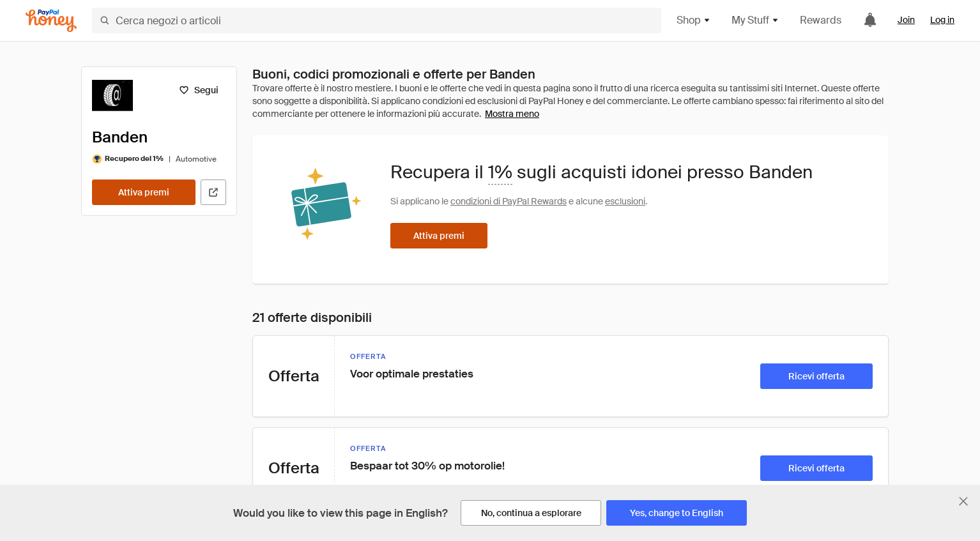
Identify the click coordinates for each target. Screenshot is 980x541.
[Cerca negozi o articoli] (377, 20)
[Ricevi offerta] (816, 376)
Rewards (821, 20)
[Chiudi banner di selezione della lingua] (963, 501)
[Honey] (51, 21)
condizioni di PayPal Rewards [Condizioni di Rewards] (509, 201)
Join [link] (906, 20)
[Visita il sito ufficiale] (213, 192)
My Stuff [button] (755, 20)
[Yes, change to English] (677, 513)
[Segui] (198, 90)
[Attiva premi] (144, 192)
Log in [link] (942, 20)
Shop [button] (694, 20)
